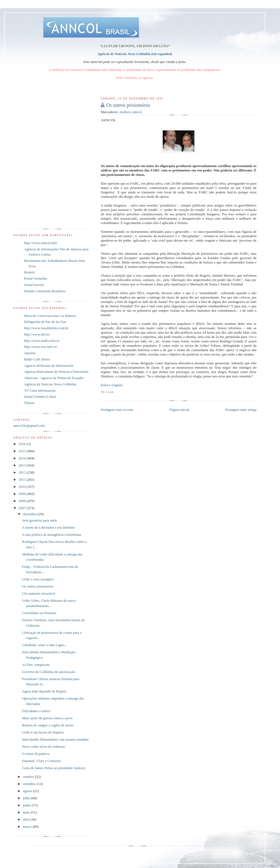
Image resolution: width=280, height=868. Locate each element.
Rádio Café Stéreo (37, 359)
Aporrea (30, 353)
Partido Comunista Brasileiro (45, 291)
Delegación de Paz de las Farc (45, 322)
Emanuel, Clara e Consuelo (41, 761)
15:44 (110, 392)
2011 (23, 479)
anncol (137, 112)
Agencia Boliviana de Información (49, 366)
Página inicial (180, 410)
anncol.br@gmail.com (29, 426)
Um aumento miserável (38, 593)
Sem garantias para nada (39, 520)
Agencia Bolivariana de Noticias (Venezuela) (56, 372)
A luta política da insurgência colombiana (51, 535)
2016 (23, 444)
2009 (23, 494)
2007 (23, 508)
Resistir (30, 272)
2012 (23, 472)
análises (125, 112)
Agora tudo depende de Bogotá (44, 691)
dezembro (30, 514)
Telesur (29, 403)
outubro (29, 777)
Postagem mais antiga (241, 410)
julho (27, 798)
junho (27, 805)
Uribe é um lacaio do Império (43, 732)
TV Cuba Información (40, 390)
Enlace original (111, 385)
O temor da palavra (36, 754)
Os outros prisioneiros (128, 105)
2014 (23, 458)
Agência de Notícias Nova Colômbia (50, 384)
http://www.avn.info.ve (40, 347)
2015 (23, 451)
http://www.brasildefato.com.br (46, 328)
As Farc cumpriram (36, 665)
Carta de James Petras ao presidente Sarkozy (54, 768)
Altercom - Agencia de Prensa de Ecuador (54, 378)
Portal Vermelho (36, 278)
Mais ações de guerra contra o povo (47, 718)
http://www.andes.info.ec (42, 341)
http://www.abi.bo (37, 334)
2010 (23, 487)
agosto (28, 791)
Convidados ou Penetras (39, 613)
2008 (23, 501)
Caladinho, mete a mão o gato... (44, 645)
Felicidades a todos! (36, 711)
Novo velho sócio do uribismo (43, 747)
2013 (23, 465)
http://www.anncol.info (40, 243)
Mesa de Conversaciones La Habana (50, 316)
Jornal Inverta (34, 285)
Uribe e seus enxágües (38, 579)
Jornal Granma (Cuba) (40, 396)
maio (27, 812)
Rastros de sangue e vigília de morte (48, 725)
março (28, 827)
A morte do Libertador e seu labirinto (48, 527)
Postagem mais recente (117, 410)
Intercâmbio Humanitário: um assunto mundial (55, 739)
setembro (30, 784)
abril (27, 819)
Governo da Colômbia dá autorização (48, 672)
